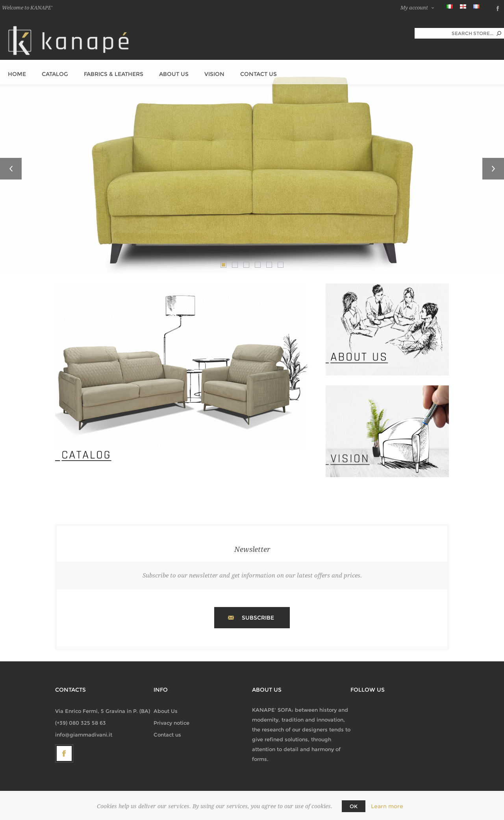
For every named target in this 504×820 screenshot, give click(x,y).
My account (414, 8)
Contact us (167, 735)
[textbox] (454, 33)
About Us (166, 711)
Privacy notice (171, 723)
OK (354, 806)
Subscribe (258, 618)
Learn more (387, 806)
